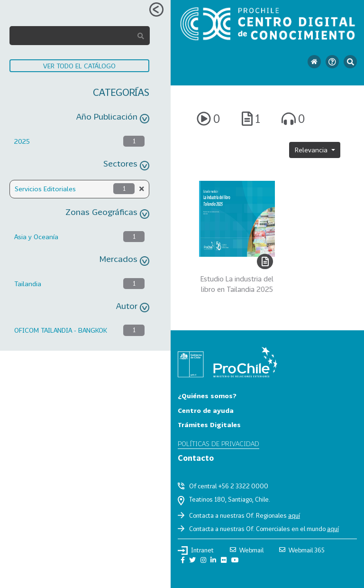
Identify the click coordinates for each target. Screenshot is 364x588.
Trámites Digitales (209, 425)
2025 (22, 141)
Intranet (196, 551)
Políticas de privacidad (218, 443)
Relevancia (312, 150)
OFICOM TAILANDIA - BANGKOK (61, 330)
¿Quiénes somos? (207, 396)
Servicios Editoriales (45, 189)
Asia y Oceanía (36, 237)
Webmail (247, 550)
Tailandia (28, 284)
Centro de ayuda (206, 410)
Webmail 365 (302, 550)
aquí (294, 515)
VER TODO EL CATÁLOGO (79, 66)
